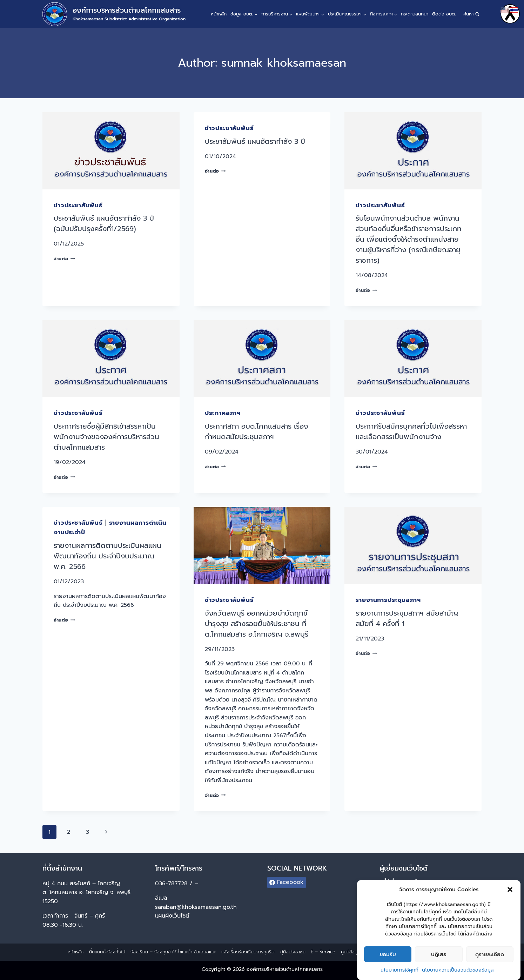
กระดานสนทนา (415, 14)
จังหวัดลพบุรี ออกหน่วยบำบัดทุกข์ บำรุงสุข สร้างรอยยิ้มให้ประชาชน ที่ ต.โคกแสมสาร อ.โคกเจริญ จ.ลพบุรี (257, 624)
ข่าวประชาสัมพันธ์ (78, 205)
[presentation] (111, 151)
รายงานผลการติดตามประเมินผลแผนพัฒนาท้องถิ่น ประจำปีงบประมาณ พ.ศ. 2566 (108, 556)
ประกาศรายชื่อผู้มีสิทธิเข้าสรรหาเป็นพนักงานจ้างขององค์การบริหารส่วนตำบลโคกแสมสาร (106, 437)
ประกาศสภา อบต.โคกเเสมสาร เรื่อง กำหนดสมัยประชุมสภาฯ (256, 431)
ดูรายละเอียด (490, 955)
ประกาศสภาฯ (223, 413)
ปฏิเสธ (439, 955)
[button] (510, 890)
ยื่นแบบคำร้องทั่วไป (107, 952)
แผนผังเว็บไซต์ (173, 916)
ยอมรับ (388, 955)
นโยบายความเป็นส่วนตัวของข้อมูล (458, 970)
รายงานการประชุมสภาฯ (388, 600)
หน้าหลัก (219, 14)
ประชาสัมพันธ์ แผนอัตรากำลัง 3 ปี (255, 141)
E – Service (323, 952)
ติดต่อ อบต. (444, 14)
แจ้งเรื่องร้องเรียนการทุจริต (248, 952)
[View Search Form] (471, 14)
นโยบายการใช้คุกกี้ (399, 970)
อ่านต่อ (64, 259)
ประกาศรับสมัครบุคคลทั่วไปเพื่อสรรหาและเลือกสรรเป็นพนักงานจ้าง (411, 431)
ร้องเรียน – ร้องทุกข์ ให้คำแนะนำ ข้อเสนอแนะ (173, 952)
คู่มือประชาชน (293, 952)
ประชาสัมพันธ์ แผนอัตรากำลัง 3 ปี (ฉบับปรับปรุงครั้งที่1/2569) (104, 223)
